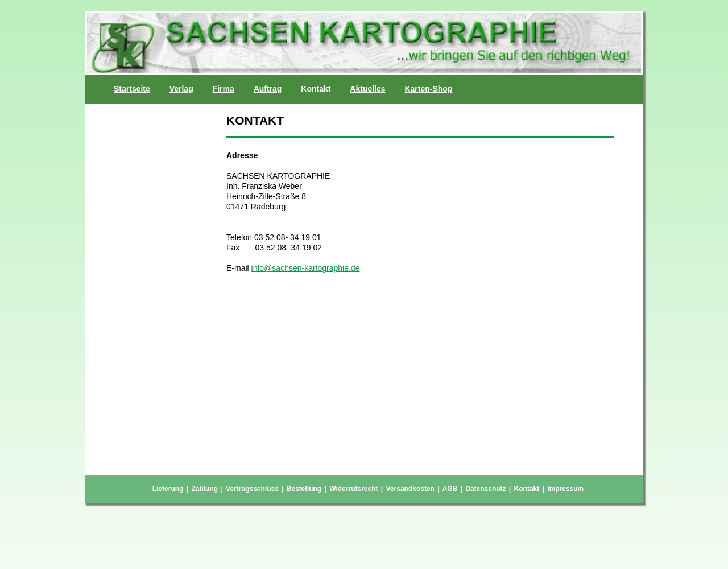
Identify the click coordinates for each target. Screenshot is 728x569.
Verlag (181, 89)
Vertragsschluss (252, 489)
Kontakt (527, 489)
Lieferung (168, 489)
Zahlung (204, 489)
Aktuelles (367, 89)
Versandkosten (410, 489)
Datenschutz (485, 489)
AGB (450, 489)
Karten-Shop (428, 89)
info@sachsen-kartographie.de (306, 268)
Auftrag (268, 89)
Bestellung (304, 489)
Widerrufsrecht (353, 489)
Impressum (565, 489)
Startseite (132, 89)
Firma (224, 89)
